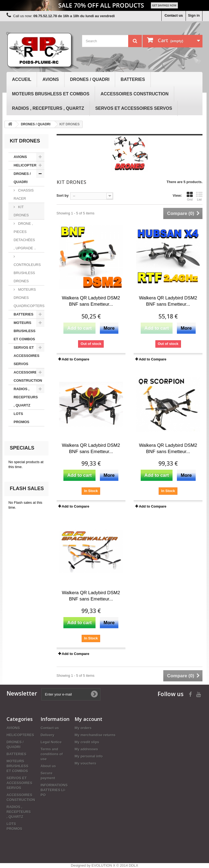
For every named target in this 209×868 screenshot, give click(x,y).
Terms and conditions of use (52, 754)
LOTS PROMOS (21, 418)
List (199, 196)
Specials (22, 448)
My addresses (86, 749)
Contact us (173, 15)
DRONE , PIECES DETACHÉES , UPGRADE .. (25, 236)
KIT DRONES (21, 211)
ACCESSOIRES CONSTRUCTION (134, 94)
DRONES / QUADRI (90, 79)
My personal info (89, 756)
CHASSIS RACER (24, 194)
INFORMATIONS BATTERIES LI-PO (54, 790)
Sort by (63, 195)
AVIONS (51, 79)
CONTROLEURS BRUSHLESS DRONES (27, 273)
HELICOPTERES (27, 165)
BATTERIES (133, 79)
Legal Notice (51, 742)
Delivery (47, 735)
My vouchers (85, 763)
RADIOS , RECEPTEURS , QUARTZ (48, 108)
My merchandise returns (95, 735)
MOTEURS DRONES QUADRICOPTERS (29, 298)
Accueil (22, 79)
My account (88, 719)
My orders (83, 728)
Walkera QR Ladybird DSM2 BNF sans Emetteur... (91, 301)
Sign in (194, 15)
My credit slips (87, 742)
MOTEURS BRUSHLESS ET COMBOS (51, 94)
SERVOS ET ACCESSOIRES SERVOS (134, 108)
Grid (190, 196)
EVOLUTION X (103, 865)
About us (48, 766)
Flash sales (27, 488)
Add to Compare (76, 359)
